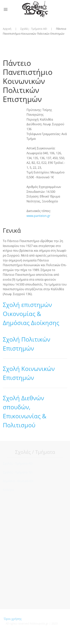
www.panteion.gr (38, 216)
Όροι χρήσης (13, 619)
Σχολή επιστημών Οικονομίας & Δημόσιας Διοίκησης (31, 314)
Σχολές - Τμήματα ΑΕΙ (34, 29)
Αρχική (7, 29)
